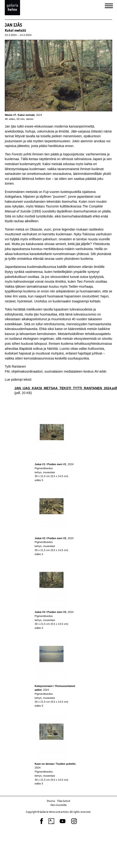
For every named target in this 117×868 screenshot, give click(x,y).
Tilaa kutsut (64, 801)
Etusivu (51, 801)
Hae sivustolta (58, 805)
